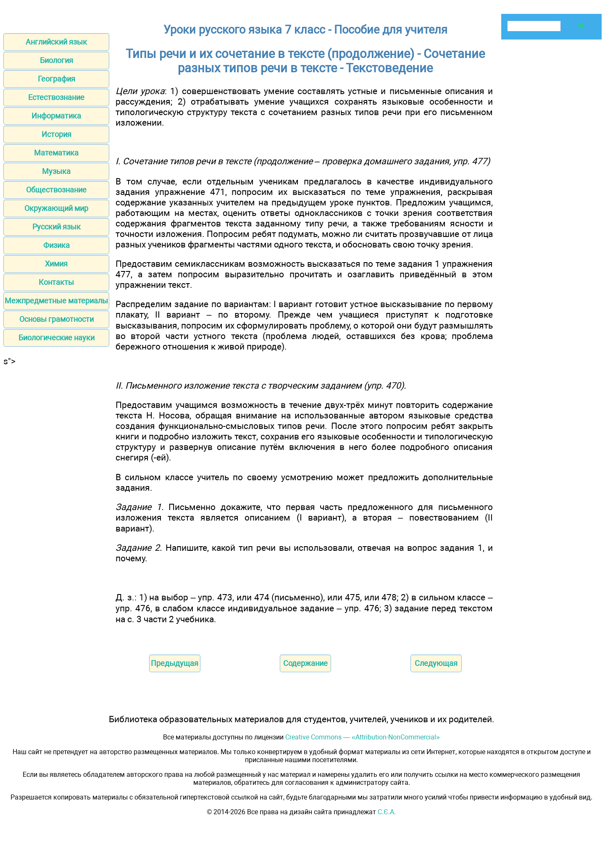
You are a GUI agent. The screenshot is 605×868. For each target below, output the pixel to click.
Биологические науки (57, 338)
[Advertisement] (56, 492)
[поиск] (533, 26)
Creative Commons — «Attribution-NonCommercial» (363, 737)
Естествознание (56, 97)
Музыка (56, 171)
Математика (56, 153)
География (57, 79)
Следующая (436, 663)
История (57, 134)
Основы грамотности (57, 319)
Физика (57, 245)
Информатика (56, 116)
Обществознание (56, 190)
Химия (56, 264)
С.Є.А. (387, 812)
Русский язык (57, 227)
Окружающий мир (56, 208)
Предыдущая (175, 663)
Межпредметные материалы (56, 301)
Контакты (56, 282)
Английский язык (56, 42)
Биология (57, 60)
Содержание (305, 663)
